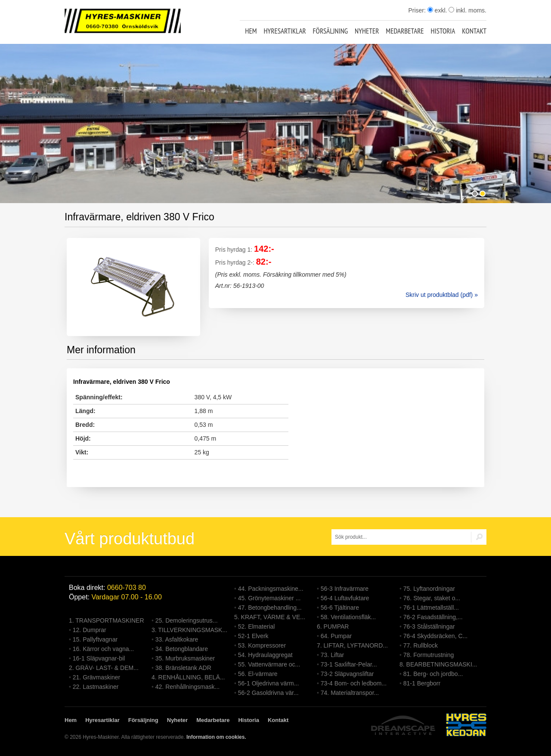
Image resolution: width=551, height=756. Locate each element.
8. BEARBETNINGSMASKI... (438, 664)
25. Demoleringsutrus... (187, 620)
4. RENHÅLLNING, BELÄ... (188, 677)
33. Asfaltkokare (177, 639)
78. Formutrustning (429, 655)
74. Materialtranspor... (350, 693)
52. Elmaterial (257, 626)
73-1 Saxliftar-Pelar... (349, 664)
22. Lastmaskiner (96, 687)
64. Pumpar (336, 636)
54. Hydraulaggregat (265, 655)
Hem (251, 31)
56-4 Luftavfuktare (345, 598)
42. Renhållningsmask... (187, 687)
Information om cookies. (216, 737)
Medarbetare (405, 31)
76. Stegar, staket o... (432, 598)
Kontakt (474, 31)
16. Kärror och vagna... (103, 649)
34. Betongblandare (182, 649)
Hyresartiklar (285, 31)
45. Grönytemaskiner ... (269, 598)
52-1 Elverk (253, 636)
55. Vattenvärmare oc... (269, 664)
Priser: (418, 10)
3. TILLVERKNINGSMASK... (189, 630)
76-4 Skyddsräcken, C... (435, 636)
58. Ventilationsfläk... (348, 617)
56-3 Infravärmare (345, 589)
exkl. (437, 10)
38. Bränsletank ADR (183, 668)
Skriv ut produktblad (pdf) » (442, 295)
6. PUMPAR (333, 626)
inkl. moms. (467, 10)
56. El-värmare (258, 674)
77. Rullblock (421, 645)
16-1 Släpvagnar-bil (99, 658)
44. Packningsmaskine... (271, 589)
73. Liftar (332, 655)
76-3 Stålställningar (429, 626)
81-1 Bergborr (422, 683)
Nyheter (367, 31)
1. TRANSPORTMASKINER (107, 620)
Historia (443, 31)
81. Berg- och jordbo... (433, 674)
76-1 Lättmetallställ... (431, 608)
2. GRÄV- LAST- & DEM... (104, 668)
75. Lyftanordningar (429, 589)
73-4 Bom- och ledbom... (354, 683)
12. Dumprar (90, 630)
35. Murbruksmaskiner (185, 658)
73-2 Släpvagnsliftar (347, 674)
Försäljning (331, 31)
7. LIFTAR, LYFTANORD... (352, 645)
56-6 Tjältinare (340, 608)
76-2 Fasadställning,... (433, 617)
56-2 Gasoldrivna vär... (268, 693)
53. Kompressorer (262, 645)
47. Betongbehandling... (270, 608)
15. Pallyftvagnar (95, 639)
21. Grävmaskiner (96, 677)
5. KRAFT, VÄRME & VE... (270, 617)
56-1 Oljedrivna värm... (269, 683)
